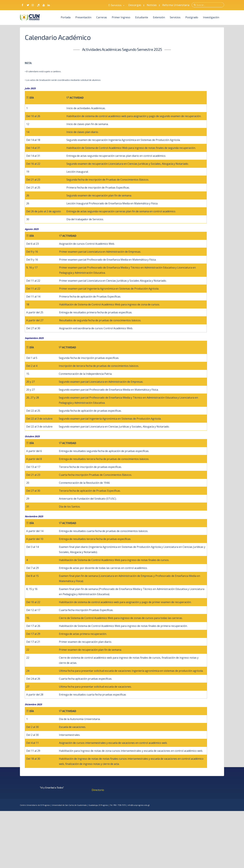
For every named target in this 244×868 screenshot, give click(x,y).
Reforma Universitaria (176, 5)
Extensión (159, 17)
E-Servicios (116, 5)
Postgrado (192, 17)
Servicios (175, 17)
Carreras (102, 17)
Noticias (152, 5)
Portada (66, 17)
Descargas (135, 5)
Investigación (211, 17)
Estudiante (142, 17)
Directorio (98, 790)
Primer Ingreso (121, 17)
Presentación (83, 17)
